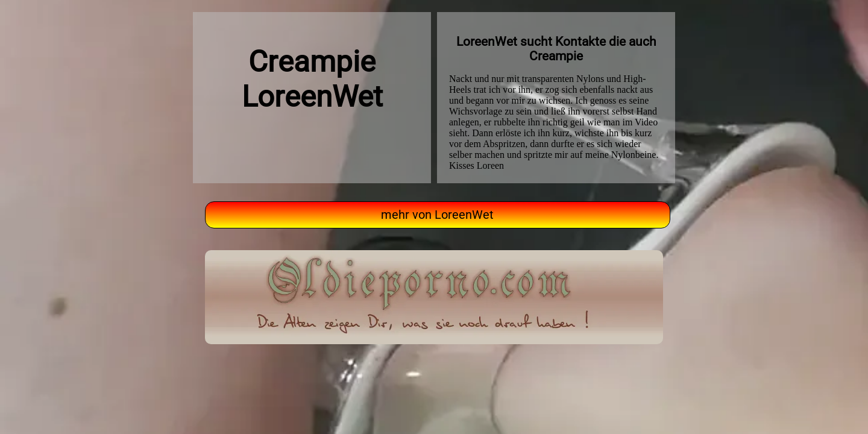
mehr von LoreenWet (437, 215)
